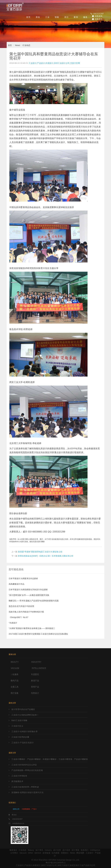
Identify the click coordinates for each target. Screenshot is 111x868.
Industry (36, 662)
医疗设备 (15, 693)
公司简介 (14, 853)
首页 (10, 45)
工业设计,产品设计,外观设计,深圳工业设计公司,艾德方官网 (54, 63)
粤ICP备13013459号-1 (56, 863)
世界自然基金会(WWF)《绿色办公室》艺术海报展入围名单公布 (46, 556)
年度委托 (35, 674)
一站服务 (15, 674)
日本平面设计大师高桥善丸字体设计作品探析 (28, 590)
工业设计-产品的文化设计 (23, 743)
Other (31, 853)
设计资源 (75, 850)
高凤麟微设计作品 (16, 584)
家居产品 (35, 681)
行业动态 (26, 45)
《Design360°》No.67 (19, 617)
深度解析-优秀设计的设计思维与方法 (27, 792)
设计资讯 (39, 850)
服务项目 (13, 850)
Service (38, 853)
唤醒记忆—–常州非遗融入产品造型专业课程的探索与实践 (34, 601)
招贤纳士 (65, 853)
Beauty (15, 662)
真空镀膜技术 (17, 781)
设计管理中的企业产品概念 (23, 709)
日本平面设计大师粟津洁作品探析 (23, 578)
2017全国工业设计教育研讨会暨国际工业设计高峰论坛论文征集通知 (38, 634)
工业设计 (90, 853)
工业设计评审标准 (19, 776)
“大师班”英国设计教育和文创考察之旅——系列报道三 (32, 628)
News (18, 45)
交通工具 (15, 687)
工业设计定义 (17, 726)
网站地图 (80, 853)
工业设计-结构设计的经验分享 (24, 731)
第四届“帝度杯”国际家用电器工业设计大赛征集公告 (40, 552)
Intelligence (39, 668)
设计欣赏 (57, 850)
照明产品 (35, 687)
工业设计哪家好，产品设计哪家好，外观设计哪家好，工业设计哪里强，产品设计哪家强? (50, 759)
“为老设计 (13, 623)
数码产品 (15, 681)
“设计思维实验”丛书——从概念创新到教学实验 (29, 595)
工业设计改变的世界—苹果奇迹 (25, 787)
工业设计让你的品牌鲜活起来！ (25, 715)
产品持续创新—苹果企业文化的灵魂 (27, 770)
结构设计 (35, 693)
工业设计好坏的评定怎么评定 (24, 765)
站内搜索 (56, 853)
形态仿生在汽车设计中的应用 (21, 606)
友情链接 (46, 853)
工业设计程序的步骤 (20, 737)
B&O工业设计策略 (19, 720)
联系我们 (85, 850)
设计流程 (66, 850)
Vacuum (15, 668)
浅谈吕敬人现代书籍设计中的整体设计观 (26, 612)
